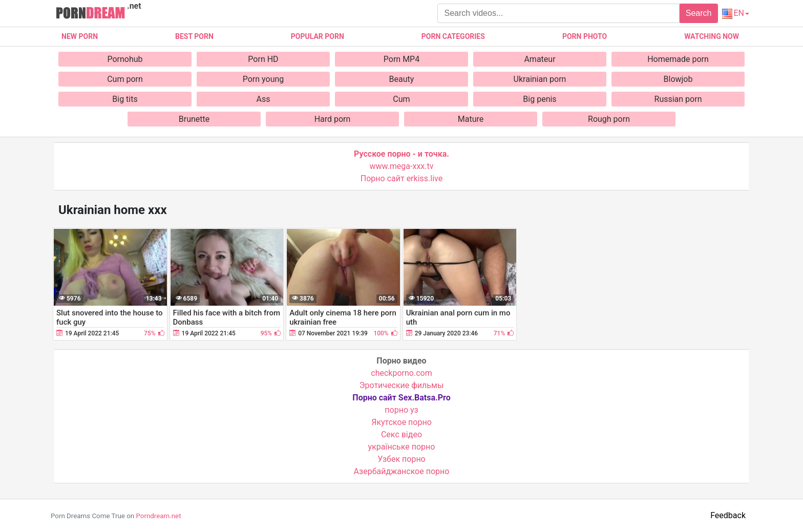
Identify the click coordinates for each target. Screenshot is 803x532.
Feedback (728, 515)
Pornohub (125, 59)
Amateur (540, 59)
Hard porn (333, 119)
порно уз (401, 410)
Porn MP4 (401, 59)
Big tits (125, 99)
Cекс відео (401, 434)
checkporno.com (401, 373)
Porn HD (263, 59)
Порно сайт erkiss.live (401, 178)
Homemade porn (678, 59)
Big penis (540, 99)
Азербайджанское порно (402, 471)
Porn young (263, 79)
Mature (471, 119)
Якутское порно (401, 422)
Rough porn (609, 119)
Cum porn (125, 79)
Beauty (402, 79)
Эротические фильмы (402, 385)
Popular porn (318, 36)
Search (699, 13)
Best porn (194, 36)
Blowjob (678, 79)
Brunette (194, 119)
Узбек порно (401, 459)
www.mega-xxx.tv (402, 166)
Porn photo (585, 36)
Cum (401, 99)
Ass (263, 99)
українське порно (402, 447)
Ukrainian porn (540, 79)
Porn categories (453, 36)
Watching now (712, 36)
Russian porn (678, 99)
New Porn (80, 36)
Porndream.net (158, 516)
